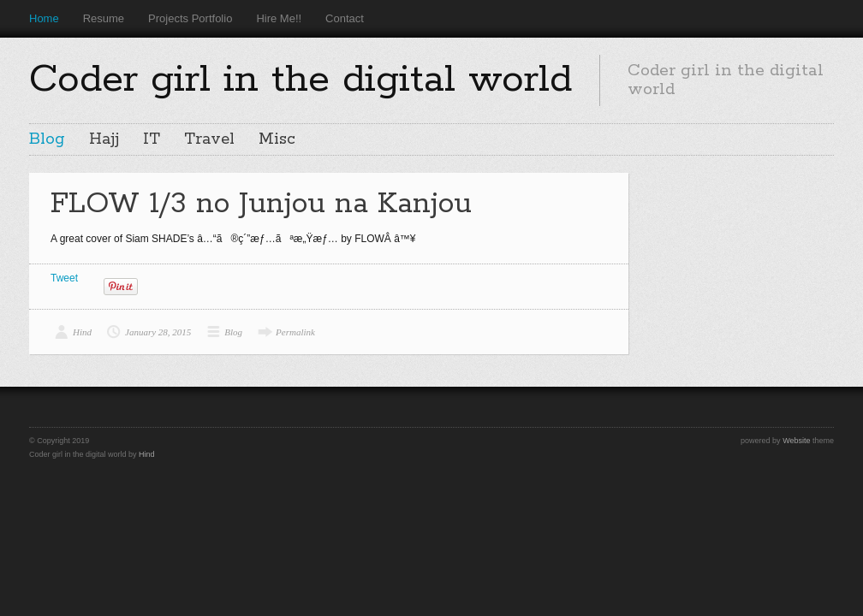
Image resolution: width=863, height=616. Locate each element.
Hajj (104, 139)
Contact (345, 18)
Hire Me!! (279, 18)
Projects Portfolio (190, 18)
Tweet (64, 278)
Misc (277, 139)
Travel (209, 139)
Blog (47, 139)
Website (796, 441)
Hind (82, 332)
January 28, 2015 (158, 332)
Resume (104, 18)
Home (44, 18)
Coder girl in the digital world (301, 80)
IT (152, 139)
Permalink (295, 332)
